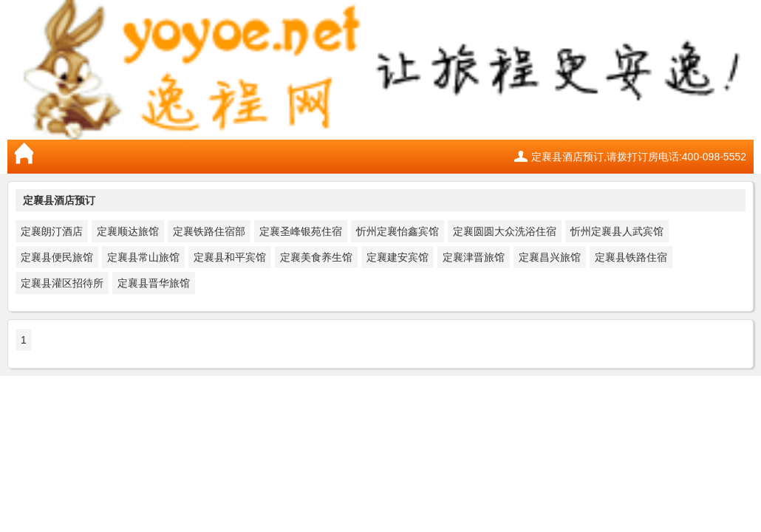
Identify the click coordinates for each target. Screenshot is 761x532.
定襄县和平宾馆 (230, 257)
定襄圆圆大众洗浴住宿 (505, 231)
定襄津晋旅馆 (474, 257)
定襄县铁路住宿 (631, 257)
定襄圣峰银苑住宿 (301, 231)
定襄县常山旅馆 (143, 257)
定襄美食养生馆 (316, 257)
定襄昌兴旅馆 (550, 257)
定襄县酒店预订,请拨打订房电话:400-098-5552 (639, 157)
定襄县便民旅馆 (57, 257)
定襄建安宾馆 (397, 257)
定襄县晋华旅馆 (154, 283)
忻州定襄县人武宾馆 (617, 231)
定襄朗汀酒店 (52, 231)
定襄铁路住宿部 (209, 231)
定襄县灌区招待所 (62, 283)
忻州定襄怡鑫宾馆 (397, 231)
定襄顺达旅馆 (128, 231)
